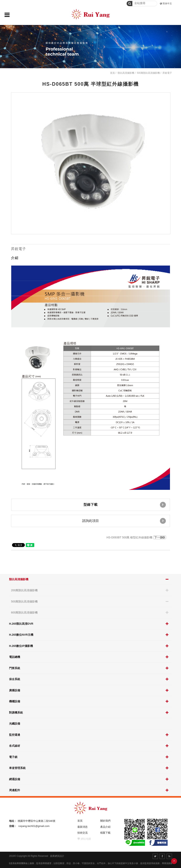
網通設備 (15, 779)
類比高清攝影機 (19, 579)
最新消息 (83, 827)
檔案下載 (105, 833)
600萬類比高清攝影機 (24, 612)
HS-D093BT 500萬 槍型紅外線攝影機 (136, 537)
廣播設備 (15, 690)
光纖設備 (15, 724)
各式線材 (15, 746)
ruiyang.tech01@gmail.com (34, 826)
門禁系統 (15, 668)
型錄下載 (125, 505)
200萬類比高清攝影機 (24, 590)
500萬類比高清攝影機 (24, 601)
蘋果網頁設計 (57, 856)
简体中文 (167, 4)
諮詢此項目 (124, 521)
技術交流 (83, 833)
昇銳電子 (167, 73)
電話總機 (15, 657)
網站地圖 (86, 839)
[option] (91, 163)
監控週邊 (15, 735)
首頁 (112, 73)
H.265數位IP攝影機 (21, 646)
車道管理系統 (17, 768)
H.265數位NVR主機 (21, 635)
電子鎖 (13, 757)
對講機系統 (16, 713)
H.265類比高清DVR (21, 624)
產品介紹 (105, 827)
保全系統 (15, 679)
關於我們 (105, 821)
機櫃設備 (15, 701)
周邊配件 (15, 790)
